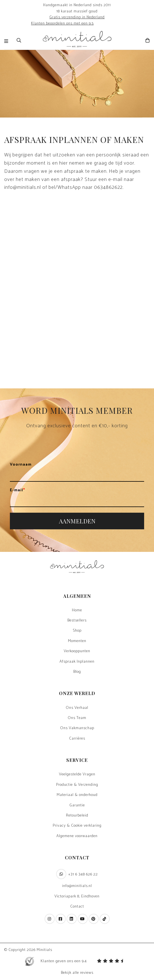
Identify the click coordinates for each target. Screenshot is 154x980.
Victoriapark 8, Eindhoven (77, 897)
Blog (77, 672)
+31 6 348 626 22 (77, 874)
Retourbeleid (77, 816)
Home (77, 610)
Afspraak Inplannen (77, 662)
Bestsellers (77, 621)
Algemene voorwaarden (77, 836)
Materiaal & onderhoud (77, 795)
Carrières (77, 739)
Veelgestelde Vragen (77, 775)
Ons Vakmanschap (77, 728)
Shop (77, 631)
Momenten (77, 641)
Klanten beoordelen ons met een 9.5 (62, 23)
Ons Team (77, 718)
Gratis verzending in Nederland (77, 17)
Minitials (44, 950)
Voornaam (21, 465)
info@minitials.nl (77, 886)
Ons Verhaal (77, 708)
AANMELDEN (77, 521)
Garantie (77, 806)
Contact (77, 907)
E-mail (17, 490)
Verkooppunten (77, 651)
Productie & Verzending (77, 785)
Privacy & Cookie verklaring (77, 826)
